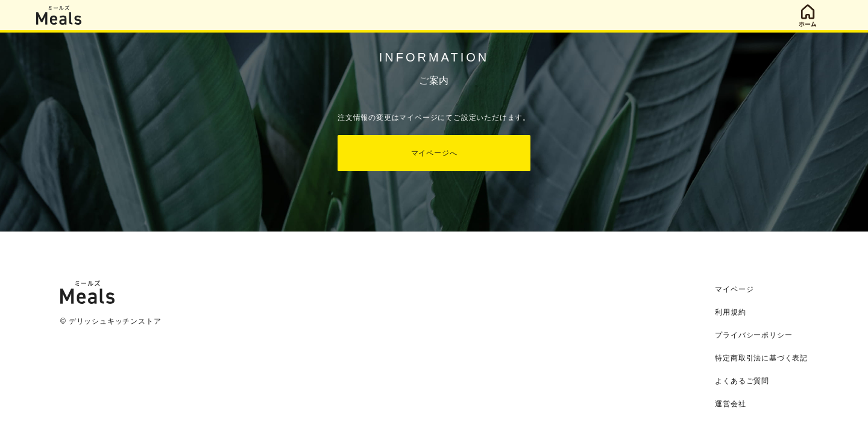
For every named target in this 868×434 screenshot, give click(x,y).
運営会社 (730, 404)
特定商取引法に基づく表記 (761, 358)
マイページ (734, 289)
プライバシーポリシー (753, 335)
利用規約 (730, 312)
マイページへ (434, 153)
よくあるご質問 (742, 381)
